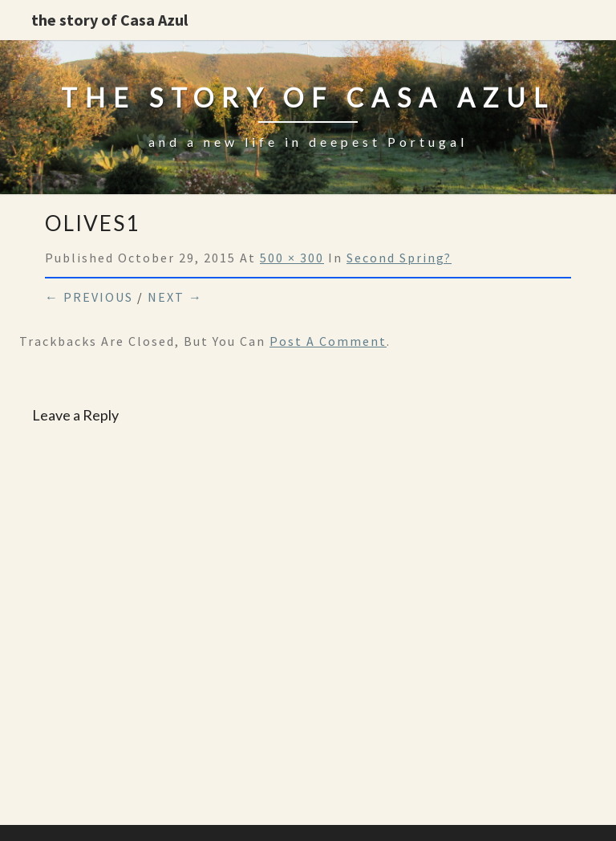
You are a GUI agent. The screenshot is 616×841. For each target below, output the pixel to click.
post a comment (328, 341)
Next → (175, 297)
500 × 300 (292, 258)
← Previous (89, 297)
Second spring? (399, 258)
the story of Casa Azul (109, 20)
